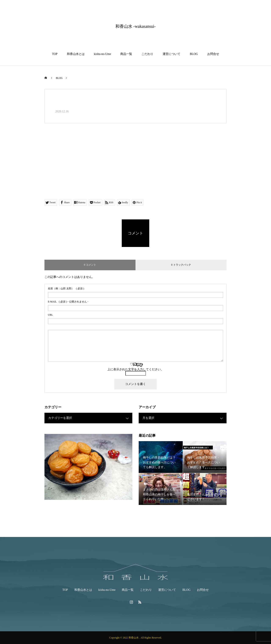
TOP (55, 54)
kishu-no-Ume (103, 54)
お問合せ (213, 54)
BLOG (194, 54)
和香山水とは (76, 54)
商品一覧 (126, 54)
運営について (171, 54)
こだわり (147, 54)
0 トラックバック (181, 265)
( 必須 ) (66, 289)
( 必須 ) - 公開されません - (68, 302)
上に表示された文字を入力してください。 (135, 369)
